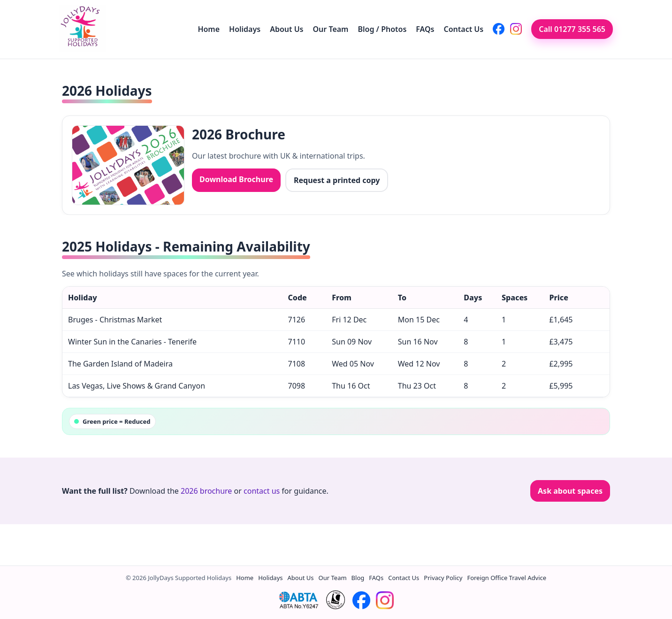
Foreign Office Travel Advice (507, 578)
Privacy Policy (443, 578)
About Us (286, 29)
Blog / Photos (382, 29)
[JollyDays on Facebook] (499, 29)
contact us (262, 491)
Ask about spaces (570, 491)
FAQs (425, 29)
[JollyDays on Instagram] (516, 29)
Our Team (331, 29)
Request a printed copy (337, 180)
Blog (358, 578)
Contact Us (464, 29)
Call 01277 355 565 (572, 29)
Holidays (245, 29)
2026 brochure (206, 491)
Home (209, 29)
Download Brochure (236, 179)
